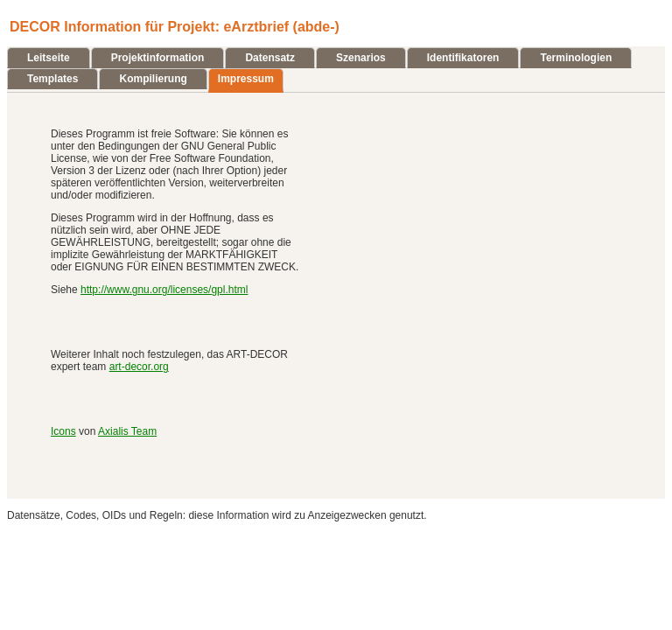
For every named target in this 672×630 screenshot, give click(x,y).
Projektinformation (158, 58)
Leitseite (49, 58)
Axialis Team (127, 431)
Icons (63, 431)
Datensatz (270, 58)
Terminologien (576, 58)
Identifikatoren (463, 58)
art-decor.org (139, 367)
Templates (52, 79)
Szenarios (361, 58)
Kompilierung (153, 79)
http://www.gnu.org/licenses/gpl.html (164, 290)
